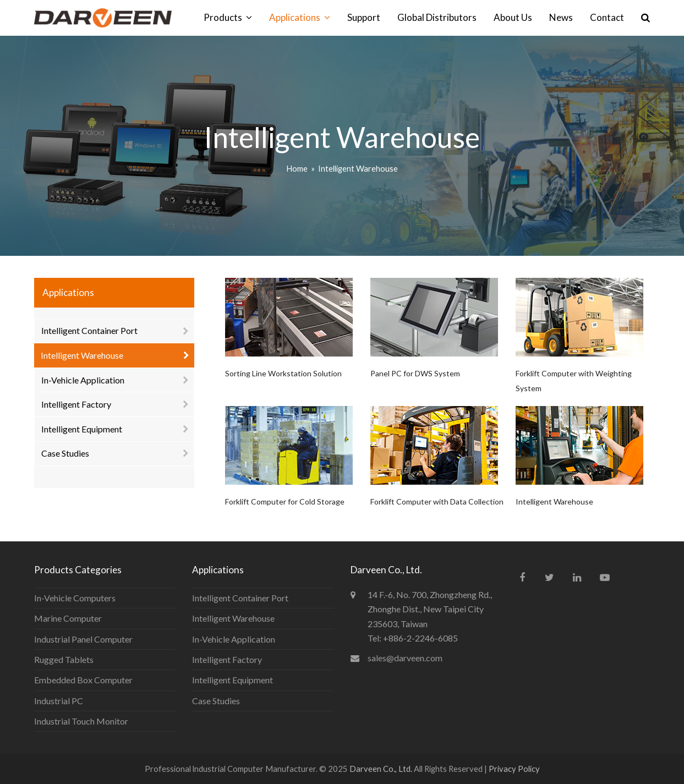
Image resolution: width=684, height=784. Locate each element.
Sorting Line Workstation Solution (283, 373)
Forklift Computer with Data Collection (437, 501)
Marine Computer (68, 618)
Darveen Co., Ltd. (382, 769)
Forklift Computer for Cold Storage (285, 501)
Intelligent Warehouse (554, 501)
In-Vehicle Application (83, 380)
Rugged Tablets (64, 659)
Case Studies (65, 453)
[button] (645, 18)
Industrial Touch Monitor (81, 721)
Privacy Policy (514, 769)
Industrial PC (59, 701)
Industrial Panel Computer (83, 639)
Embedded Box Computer (83, 680)
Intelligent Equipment (82, 429)
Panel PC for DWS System (415, 373)
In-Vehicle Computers (75, 598)
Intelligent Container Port (89, 330)
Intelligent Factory (76, 404)
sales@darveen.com (405, 658)
